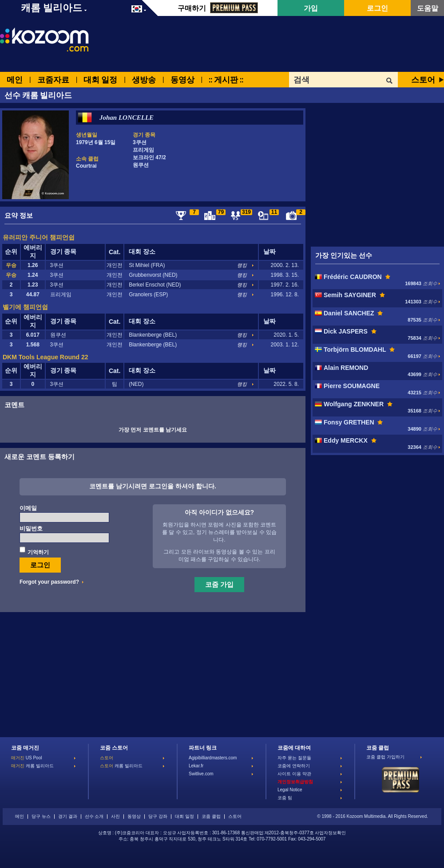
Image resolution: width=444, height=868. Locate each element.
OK (390, 81)
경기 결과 (68, 816)
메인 (15, 79)
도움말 (428, 8)
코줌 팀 (285, 798)
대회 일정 (100, 79)
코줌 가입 (219, 584)
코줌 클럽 (211, 816)
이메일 (28, 508)
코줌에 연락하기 (294, 766)
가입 (311, 8)
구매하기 (218, 8)
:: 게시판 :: (226, 79)
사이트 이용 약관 (294, 774)
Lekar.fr (196, 766)
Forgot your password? (49, 582)
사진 (115, 816)
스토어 (423, 79)
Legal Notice (290, 790)
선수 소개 (94, 816)
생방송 (144, 79)
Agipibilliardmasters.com (213, 758)
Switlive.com (201, 774)
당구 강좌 (158, 816)
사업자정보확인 (330, 833)
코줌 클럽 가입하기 (385, 757)
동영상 (182, 79)
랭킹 (242, 265)
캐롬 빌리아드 (32, 766)
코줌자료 (53, 79)
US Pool (26, 758)
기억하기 (38, 552)
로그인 (377, 8)
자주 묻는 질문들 (294, 758)
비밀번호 (31, 528)
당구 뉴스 (41, 816)
